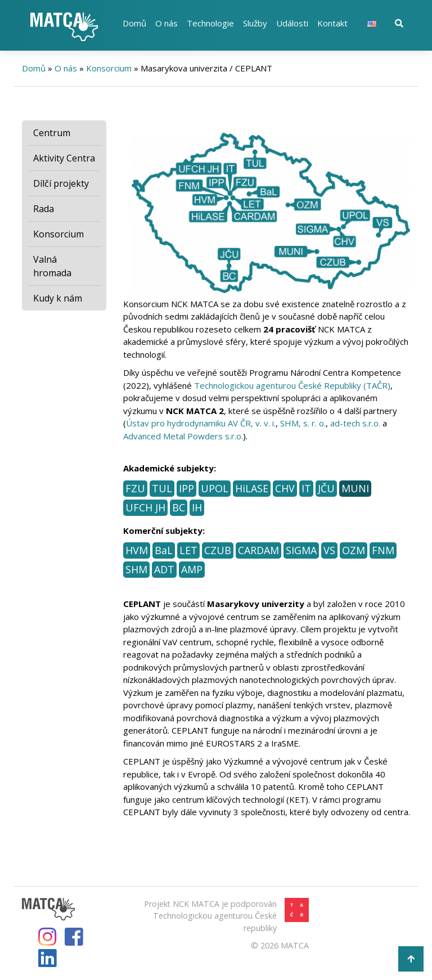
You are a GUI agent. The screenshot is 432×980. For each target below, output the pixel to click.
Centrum (52, 133)
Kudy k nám (58, 298)
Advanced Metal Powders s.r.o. (183, 436)
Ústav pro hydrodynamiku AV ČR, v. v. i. (201, 423)
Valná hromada (52, 266)
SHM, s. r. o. (303, 423)
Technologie (210, 23)
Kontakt (332, 23)
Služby (255, 23)
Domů (134, 23)
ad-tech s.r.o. (355, 423)
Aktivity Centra (64, 158)
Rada (44, 209)
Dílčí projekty (61, 183)
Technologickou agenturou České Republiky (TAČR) (292, 385)
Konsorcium (109, 68)
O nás (166, 23)
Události (292, 23)
